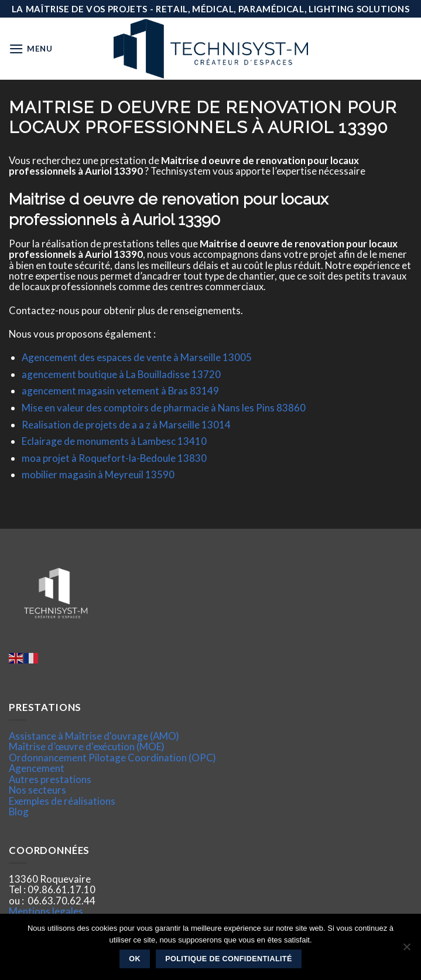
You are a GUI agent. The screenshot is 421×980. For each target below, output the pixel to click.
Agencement (37, 768)
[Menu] (31, 49)
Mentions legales (46, 911)
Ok (135, 959)
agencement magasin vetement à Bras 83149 (120, 391)
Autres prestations (50, 779)
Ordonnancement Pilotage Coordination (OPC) (112, 758)
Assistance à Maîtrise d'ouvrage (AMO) (94, 736)
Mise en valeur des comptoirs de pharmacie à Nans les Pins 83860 (164, 408)
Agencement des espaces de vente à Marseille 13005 (137, 357)
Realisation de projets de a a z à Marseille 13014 (126, 425)
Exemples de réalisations (62, 801)
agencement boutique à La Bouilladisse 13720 (121, 374)
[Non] (406, 950)
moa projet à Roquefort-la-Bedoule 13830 (114, 458)
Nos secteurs (37, 790)
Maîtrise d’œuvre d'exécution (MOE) (87, 746)
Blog (19, 811)
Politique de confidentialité (229, 959)
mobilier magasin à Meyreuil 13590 (98, 474)
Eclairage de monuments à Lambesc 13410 (114, 441)
